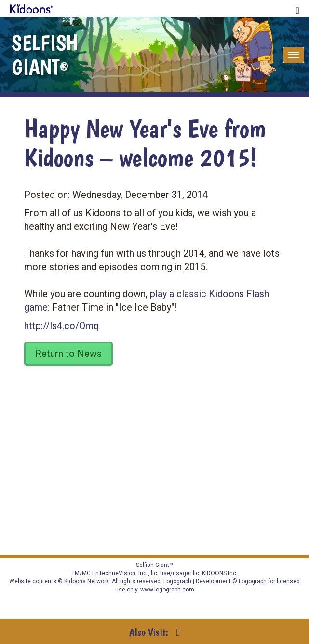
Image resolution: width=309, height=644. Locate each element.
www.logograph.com (167, 590)
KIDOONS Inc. (220, 573)
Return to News (68, 354)
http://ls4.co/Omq (62, 326)
